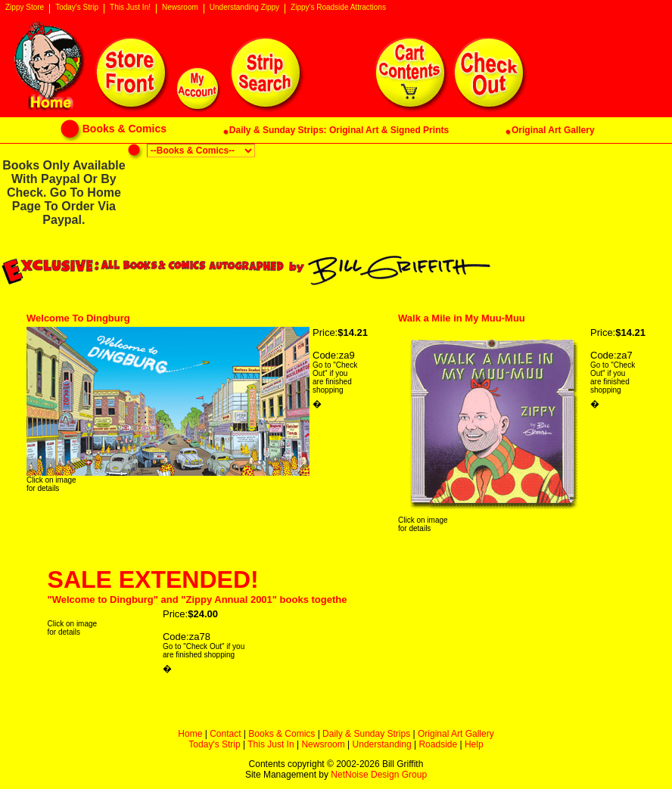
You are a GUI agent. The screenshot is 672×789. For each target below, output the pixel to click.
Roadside (438, 744)
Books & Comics (282, 734)
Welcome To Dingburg (78, 318)
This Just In (271, 744)
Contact (225, 734)
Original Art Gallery (456, 734)
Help (474, 744)
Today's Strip (77, 8)
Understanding (382, 744)
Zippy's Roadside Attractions (338, 8)
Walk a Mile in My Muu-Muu (462, 318)
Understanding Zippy (244, 8)
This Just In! (130, 8)
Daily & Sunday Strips (366, 734)
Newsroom (180, 8)
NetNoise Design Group (379, 775)
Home (190, 734)
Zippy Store (25, 8)
